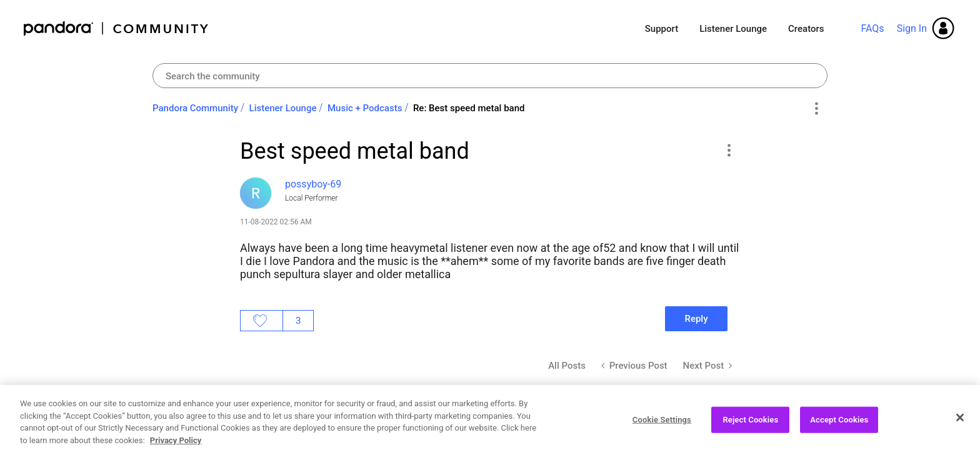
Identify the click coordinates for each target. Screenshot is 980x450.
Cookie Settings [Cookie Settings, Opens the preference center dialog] (662, 431)
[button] (728, 150)
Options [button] (816, 109)
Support (662, 29)
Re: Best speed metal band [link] (469, 108)
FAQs (872, 28)
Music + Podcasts (365, 108)
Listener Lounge (733, 29)
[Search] (490, 76)
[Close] (960, 429)
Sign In (912, 28)
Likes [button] (262, 321)
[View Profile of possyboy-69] (313, 184)
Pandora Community (117, 28)
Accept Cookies (839, 431)
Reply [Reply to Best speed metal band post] (696, 319)
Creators (806, 29)
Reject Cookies (750, 431)
